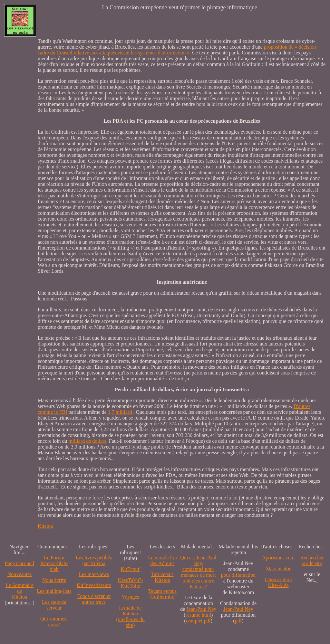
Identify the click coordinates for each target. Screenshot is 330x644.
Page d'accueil (19, 563)
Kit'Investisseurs (94, 585)
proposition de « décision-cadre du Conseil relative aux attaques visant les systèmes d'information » (178, 50)
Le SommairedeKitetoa (19, 591)
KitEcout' (130, 569)
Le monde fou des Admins (162, 560)
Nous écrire (54, 580)
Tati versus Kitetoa (162, 577)
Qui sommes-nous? (54, 622)
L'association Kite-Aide (278, 582)
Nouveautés (20, 574)
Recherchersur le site (312, 560)
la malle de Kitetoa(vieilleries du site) (130, 616)
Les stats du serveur (54, 605)
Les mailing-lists (54, 591)
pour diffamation (238, 575)
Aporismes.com (278, 558)
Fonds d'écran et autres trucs (94, 599)
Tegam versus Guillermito (162, 594)
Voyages (131, 597)
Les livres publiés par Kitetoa (94, 560)
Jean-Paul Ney (201, 609)
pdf (238, 621)
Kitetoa (45, 526)
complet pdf (198, 621)
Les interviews (94, 574)
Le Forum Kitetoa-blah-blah (54, 563)
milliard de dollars (87, 441)
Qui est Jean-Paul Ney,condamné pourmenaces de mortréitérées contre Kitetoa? (198, 572)
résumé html (199, 615)
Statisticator (278, 568)
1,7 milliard (120, 412)
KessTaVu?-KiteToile (131, 583)
